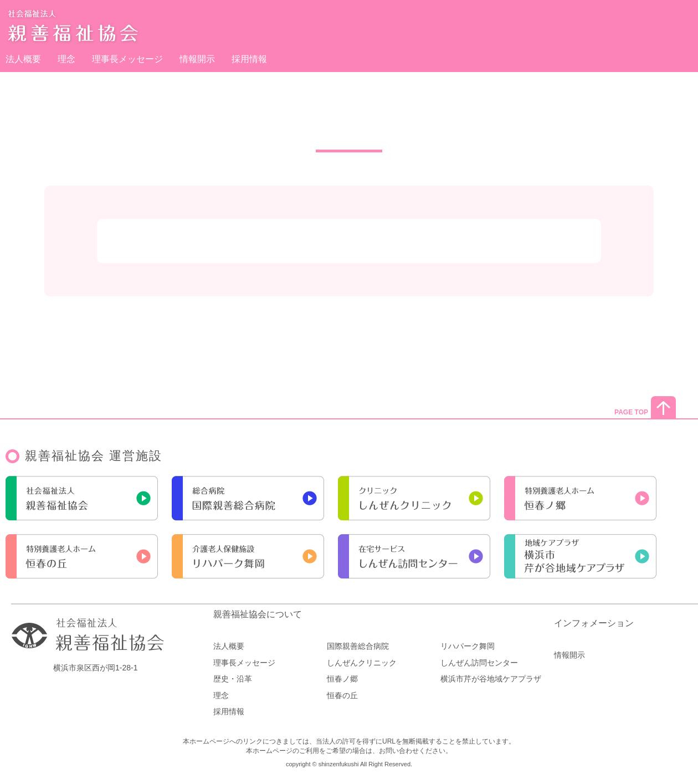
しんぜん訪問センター (479, 663)
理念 (66, 59)
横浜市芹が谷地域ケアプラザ (491, 679)
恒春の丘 (342, 695)
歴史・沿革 (233, 679)
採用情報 (249, 59)
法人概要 (23, 59)
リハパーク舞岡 (468, 646)
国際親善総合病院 (358, 646)
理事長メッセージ (127, 59)
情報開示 (197, 59)
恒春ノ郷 (342, 679)
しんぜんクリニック (362, 663)
